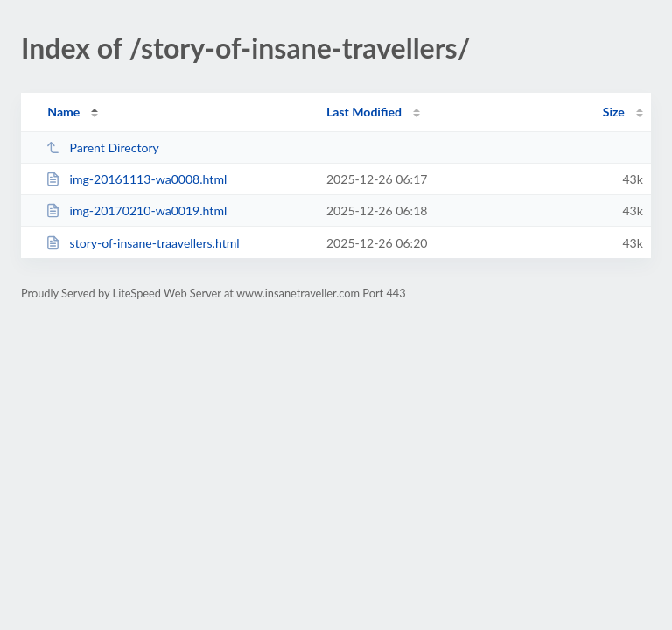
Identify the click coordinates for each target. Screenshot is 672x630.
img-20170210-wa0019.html (136, 210)
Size (614, 112)
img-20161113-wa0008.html (136, 179)
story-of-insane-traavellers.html (142, 243)
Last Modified (364, 112)
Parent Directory (102, 147)
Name (63, 112)
